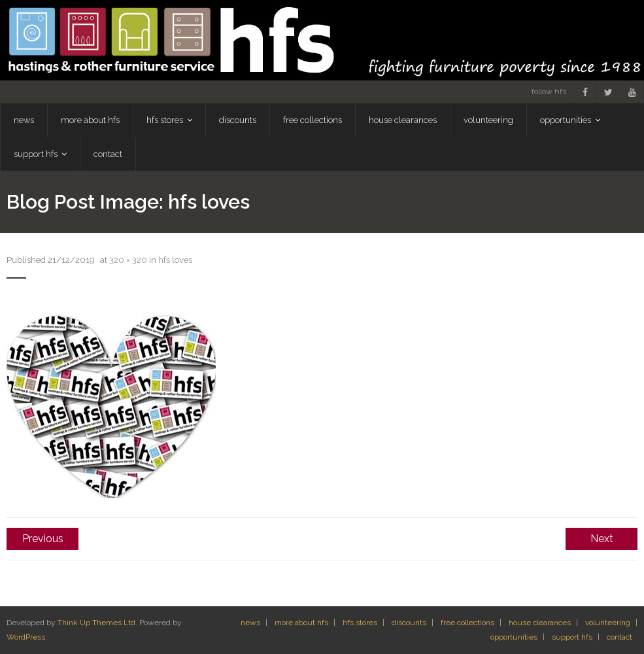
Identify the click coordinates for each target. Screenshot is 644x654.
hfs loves (175, 260)
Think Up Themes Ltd (96, 623)
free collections (467, 623)
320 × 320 (128, 260)
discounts (409, 623)
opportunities (514, 637)
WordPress (26, 637)
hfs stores (360, 623)
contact (619, 637)
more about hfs (301, 623)
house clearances (540, 623)
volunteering (608, 623)
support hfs (572, 637)
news (250, 623)
